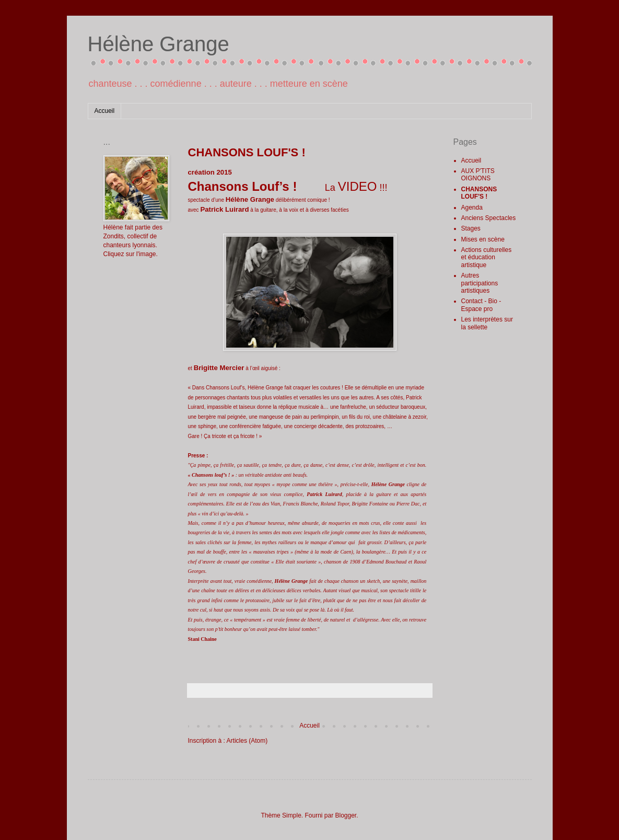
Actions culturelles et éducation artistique (487, 257)
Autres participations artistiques (480, 283)
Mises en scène (483, 239)
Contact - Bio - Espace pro (481, 305)
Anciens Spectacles (489, 218)
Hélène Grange (159, 44)
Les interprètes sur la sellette (487, 323)
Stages (471, 228)
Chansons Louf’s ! (243, 186)
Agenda (472, 208)
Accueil (105, 111)
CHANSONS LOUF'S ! (479, 193)
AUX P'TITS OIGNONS (478, 175)
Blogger (346, 815)
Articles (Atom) (247, 741)
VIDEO (358, 186)
